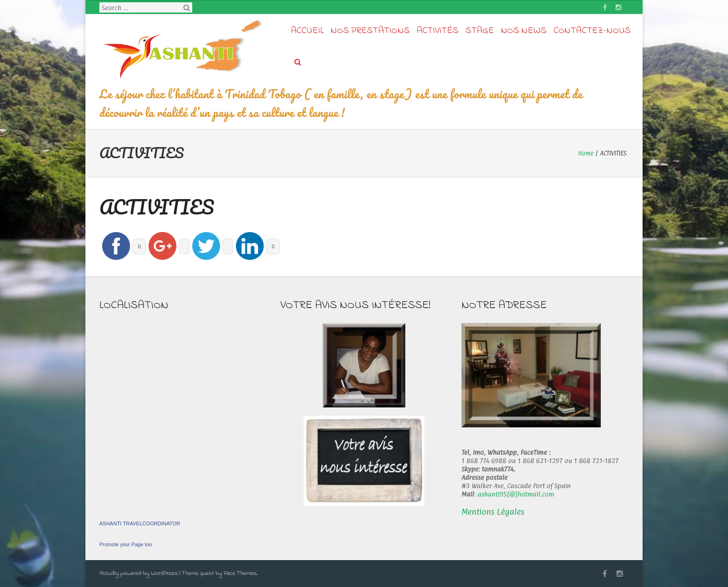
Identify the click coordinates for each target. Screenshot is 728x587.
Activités (437, 31)
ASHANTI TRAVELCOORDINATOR (140, 523)
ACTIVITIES (157, 207)
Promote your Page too (126, 544)
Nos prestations (370, 31)
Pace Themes (240, 573)
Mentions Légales (493, 512)
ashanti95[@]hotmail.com (516, 494)
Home (586, 153)
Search (187, 8)
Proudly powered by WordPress (139, 573)
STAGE (479, 31)
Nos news (524, 31)
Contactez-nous (592, 31)
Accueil (308, 31)
